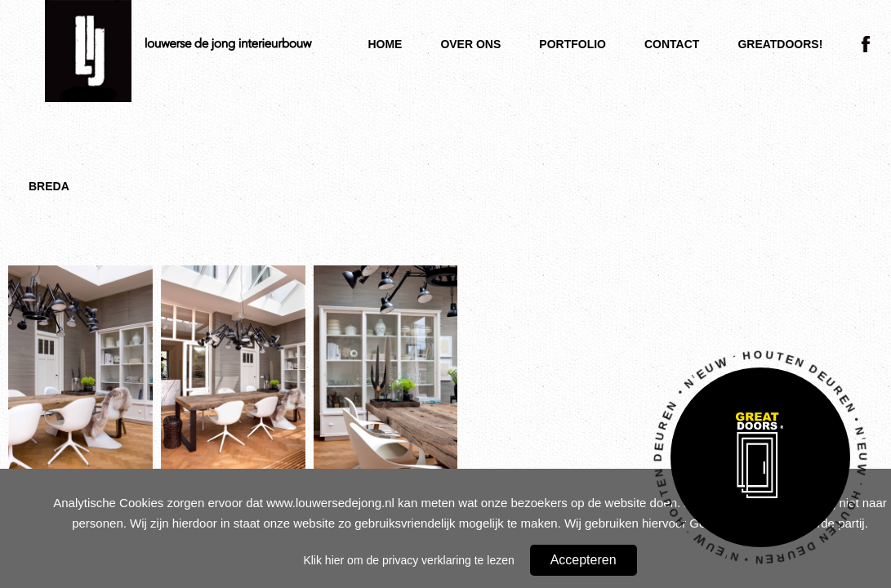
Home (385, 44)
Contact (672, 44)
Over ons (470, 44)
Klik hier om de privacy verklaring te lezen (408, 560)
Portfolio (572, 44)
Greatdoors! (780, 44)
